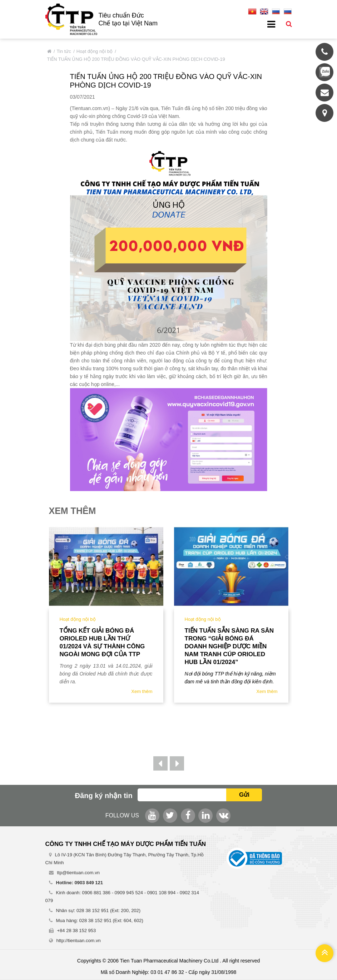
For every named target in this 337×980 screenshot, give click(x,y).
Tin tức (64, 51)
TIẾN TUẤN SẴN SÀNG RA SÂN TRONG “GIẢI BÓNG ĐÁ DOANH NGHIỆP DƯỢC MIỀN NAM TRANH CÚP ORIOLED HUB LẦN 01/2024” (229, 646)
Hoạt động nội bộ (95, 51)
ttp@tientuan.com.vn (78, 873)
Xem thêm (142, 691)
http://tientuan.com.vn (79, 941)
